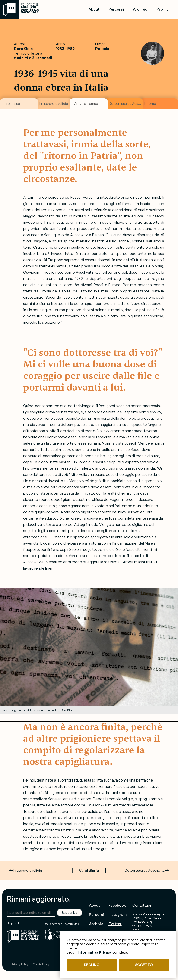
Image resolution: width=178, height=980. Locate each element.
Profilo (163, 9)
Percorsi (116, 9)
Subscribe (70, 913)
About (94, 9)
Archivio (140, 9)
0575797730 (147, 926)
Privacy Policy (20, 964)
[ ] (89, 870)
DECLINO (92, 965)
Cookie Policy (41, 964)
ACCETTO (144, 965)
